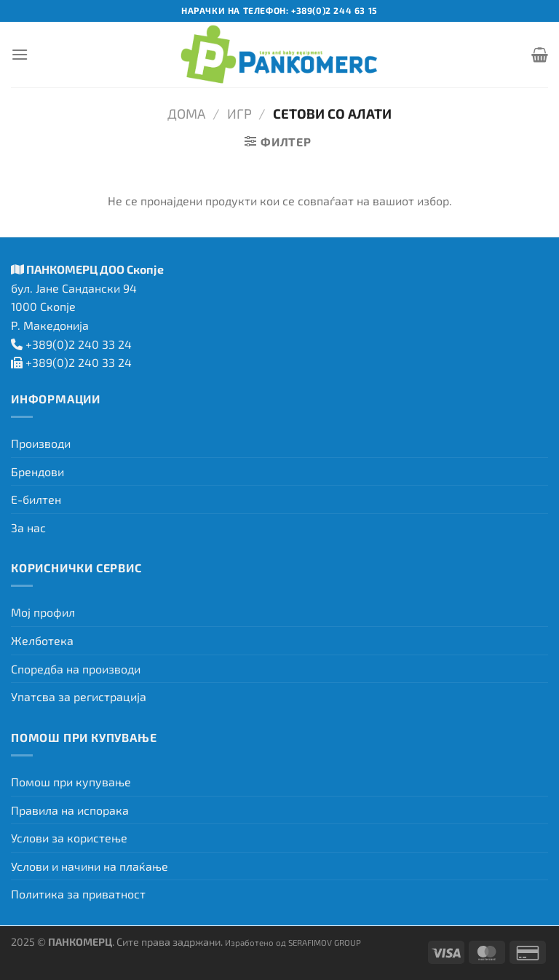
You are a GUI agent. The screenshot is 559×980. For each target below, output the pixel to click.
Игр (239, 114)
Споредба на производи (76, 669)
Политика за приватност (78, 894)
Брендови (37, 471)
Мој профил (43, 612)
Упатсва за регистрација (79, 696)
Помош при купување (71, 782)
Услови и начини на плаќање (90, 866)
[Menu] (20, 54)
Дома (186, 114)
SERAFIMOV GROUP (325, 942)
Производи (41, 443)
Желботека (42, 640)
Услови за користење (69, 838)
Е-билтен (36, 499)
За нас (28, 527)
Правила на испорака (70, 810)
